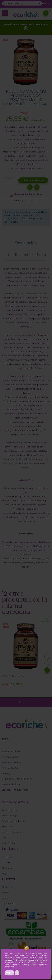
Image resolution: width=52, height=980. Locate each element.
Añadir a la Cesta (33, 180)
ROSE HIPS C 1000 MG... (15, 676)
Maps (25, 790)
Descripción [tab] (26, 243)
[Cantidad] (10, 180)
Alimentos (7, 868)
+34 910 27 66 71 (10, 757)
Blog (4, 838)
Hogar (5, 873)
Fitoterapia (7, 857)
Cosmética (7, 862)
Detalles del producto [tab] (26, 254)
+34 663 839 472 (10, 768)
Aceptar (10, 973)
